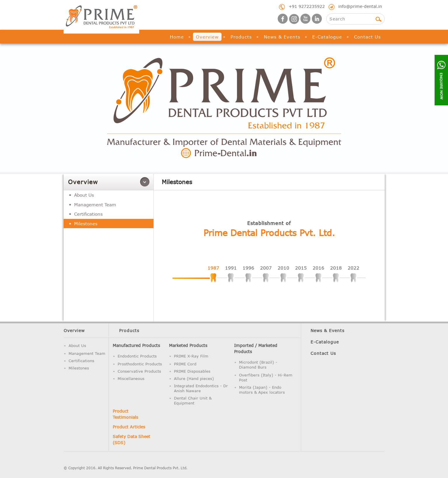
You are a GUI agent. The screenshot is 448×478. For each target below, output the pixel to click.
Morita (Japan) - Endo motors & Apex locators (262, 390)
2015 (301, 268)
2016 (318, 268)
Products (241, 37)
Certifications (88, 214)
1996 (248, 268)
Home (177, 37)
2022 (353, 268)
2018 (336, 268)
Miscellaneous (131, 378)
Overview (207, 37)
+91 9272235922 (307, 6)
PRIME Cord (185, 364)
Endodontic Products (137, 356)
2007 (266, 268)
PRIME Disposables (192, 371)
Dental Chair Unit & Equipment (193, 401)
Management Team (95, 205)
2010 (283, 268)
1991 (231, 268)
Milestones (86, 224)
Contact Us (367, 37)
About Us (84, 195)
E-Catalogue (327, 37)
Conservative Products (139, 371)
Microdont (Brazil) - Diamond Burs (258, 365)
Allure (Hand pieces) (194, 378)
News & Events (282, 37)
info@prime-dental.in (360, 6)
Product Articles (129, 427)
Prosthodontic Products (140, 364)
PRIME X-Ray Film (191, 356)
